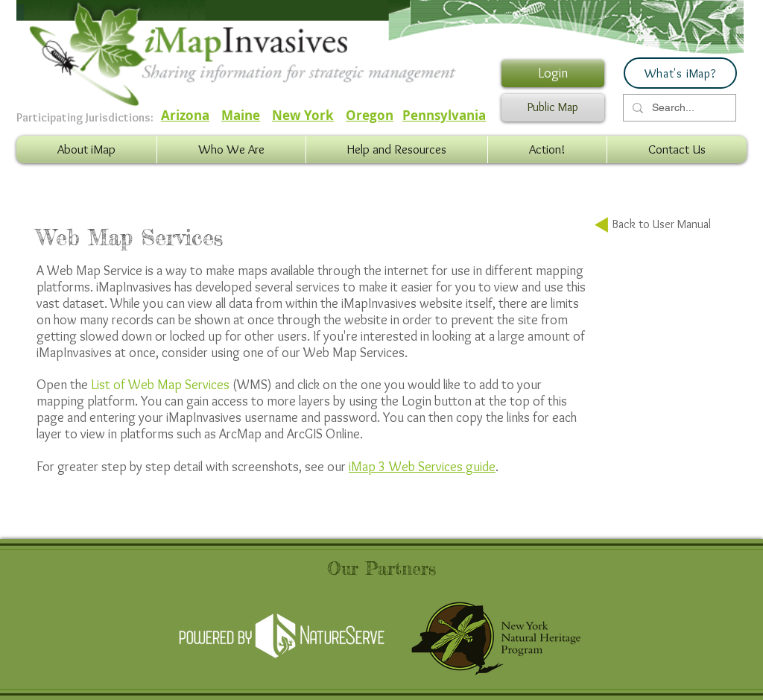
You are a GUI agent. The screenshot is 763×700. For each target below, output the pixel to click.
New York (303, 115)
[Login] (553, 73)
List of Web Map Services (160, 385)
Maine (241, 115)
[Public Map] (553, 108)
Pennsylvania (444, 115)
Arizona (185, 115)
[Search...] (678, 108)
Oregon (370, 115)
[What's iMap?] (680, 73)
